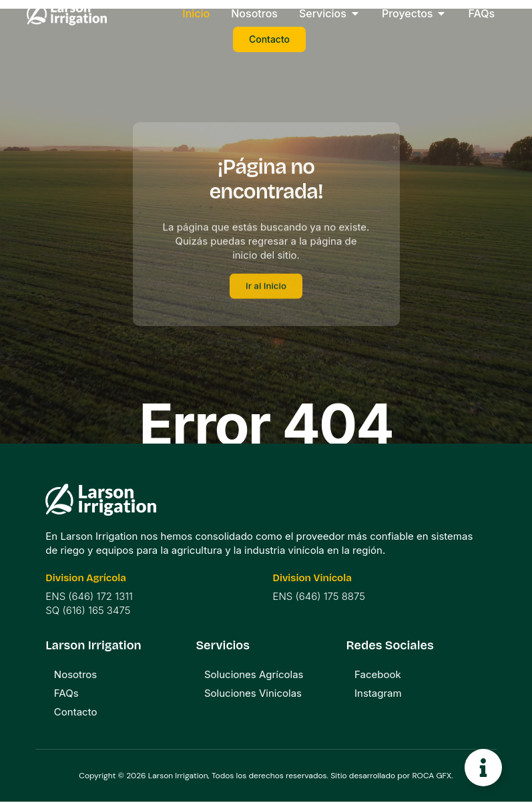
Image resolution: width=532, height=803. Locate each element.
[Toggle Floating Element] (483, 768)
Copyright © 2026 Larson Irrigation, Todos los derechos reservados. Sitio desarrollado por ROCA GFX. (266, 777)
